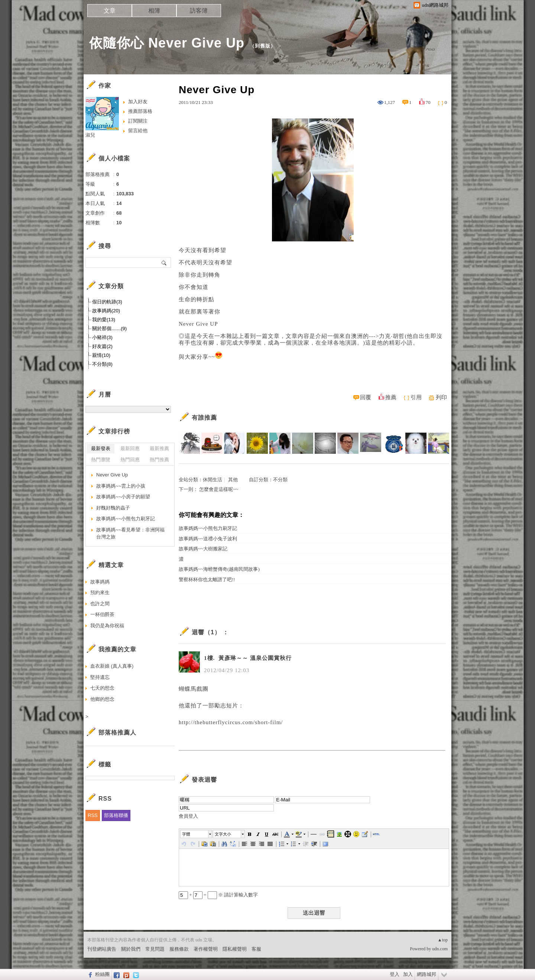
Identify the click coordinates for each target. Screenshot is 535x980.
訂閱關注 (138, 121)
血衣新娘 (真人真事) (112, 666)
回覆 (366, 397)
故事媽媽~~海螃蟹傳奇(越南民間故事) (222, 569)
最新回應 (130, 448)
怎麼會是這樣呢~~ (219, 489)
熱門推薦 (159, 460)
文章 (110, 11)
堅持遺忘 (100, 677)
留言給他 (138, 131)
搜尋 (164, 263)
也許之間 (100, 604)
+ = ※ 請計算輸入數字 (218, 895)
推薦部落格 (140, 111)
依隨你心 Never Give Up (167, 43)
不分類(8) (102, 364)
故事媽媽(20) (106, 311)
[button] (197, 834)
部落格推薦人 (117, 732)
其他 (233, 480)
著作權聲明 (206, 949)
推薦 (391, 397)
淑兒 (90, 135)
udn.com (440, 949)
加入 (408, 974)
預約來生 (100, 592)
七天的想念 (102, 688)
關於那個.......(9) (109, 328)
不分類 (280, 480)
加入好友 (138, 102)
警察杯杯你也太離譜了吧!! (207, 579)
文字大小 (223, 834)
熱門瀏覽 (101, 460)
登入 (395, 974)
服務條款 (179, 949)
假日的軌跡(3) (107, 302)
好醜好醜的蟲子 (113, 508)
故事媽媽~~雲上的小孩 (121, 486)
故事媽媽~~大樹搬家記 (203, 549)
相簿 (154, 11)
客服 (256, 949)
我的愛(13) (104, 320)
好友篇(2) (102, 346)
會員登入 (188, 816)
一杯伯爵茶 (102, 614)
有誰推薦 (204, 418)
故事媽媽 (100, 582)
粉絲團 (102, 974)
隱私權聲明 (235, 949)
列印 (441, 397)
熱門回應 (130, 460)
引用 (416, 397)
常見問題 (155, 949)
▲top (443, 940)
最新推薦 (159, 448)
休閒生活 (213, 480)
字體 (186, 834)
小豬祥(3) (102, 337)
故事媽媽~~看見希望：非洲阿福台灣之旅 (130, 533)
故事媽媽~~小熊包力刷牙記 (208, 528)
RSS (93, 815)
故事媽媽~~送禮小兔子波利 (208, 539)
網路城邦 (427, 974)
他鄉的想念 (102, 699)
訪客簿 (199, 11)
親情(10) (101, 355)
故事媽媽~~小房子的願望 (123, 497)
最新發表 (101, 448)
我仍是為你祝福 (107, 626)
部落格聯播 (116, 815)
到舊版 (263, 46)
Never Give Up (112, 475)
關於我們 (131, 949)
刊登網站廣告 (102, 949)
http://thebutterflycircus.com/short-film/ (231, 722)
